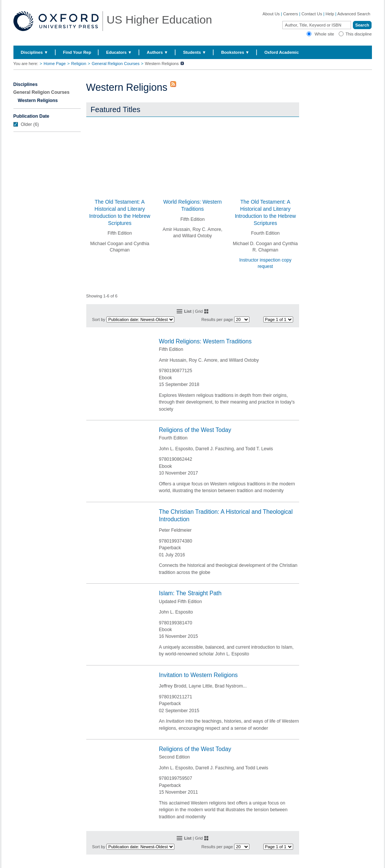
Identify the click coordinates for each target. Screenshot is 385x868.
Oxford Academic (282, 52)
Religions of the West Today (195, 430)
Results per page (217, 319)
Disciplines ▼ (35, 52)
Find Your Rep (77, 52)
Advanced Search (354, 14)
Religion (78, 64)
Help (330, 14)
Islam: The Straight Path (190, 593)
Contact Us (312, 14)
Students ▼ (195, 52)
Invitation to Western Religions (198, 675)
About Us (271, 14)
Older (27, 124)
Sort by (99, 319)
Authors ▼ (157, 52)
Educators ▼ (119, 52)
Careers (291, 14)
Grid (199, 311)
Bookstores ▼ (235, 52)
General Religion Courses (115, 64)
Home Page (55, 64)
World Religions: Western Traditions (205, 341)
